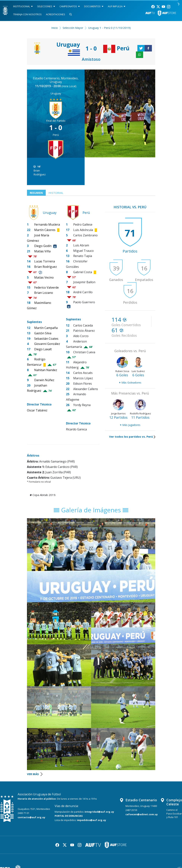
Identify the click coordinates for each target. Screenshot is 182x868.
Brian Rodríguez (40, 172)
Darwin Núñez (44, 380)
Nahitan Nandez (46, 370)
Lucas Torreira (45, 261)
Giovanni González (47, 344)
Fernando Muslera (47, 224)
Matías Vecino (44, 277)
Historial (56, 193)
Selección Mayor (73, 28)
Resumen (36, 193)
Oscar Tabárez (37, 410)
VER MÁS (35, 774)
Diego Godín (43, 246)
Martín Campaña (46, 328)
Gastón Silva (43, 333)
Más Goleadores (130, 383)
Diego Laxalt (43, 349)
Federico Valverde (46, 287)
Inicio (55, 28)
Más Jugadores (130, 425)
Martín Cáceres (45, 230)
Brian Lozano (44, 293)
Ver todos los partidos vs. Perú (132, 437)
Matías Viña (42, 251)
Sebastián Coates (46, 339)
